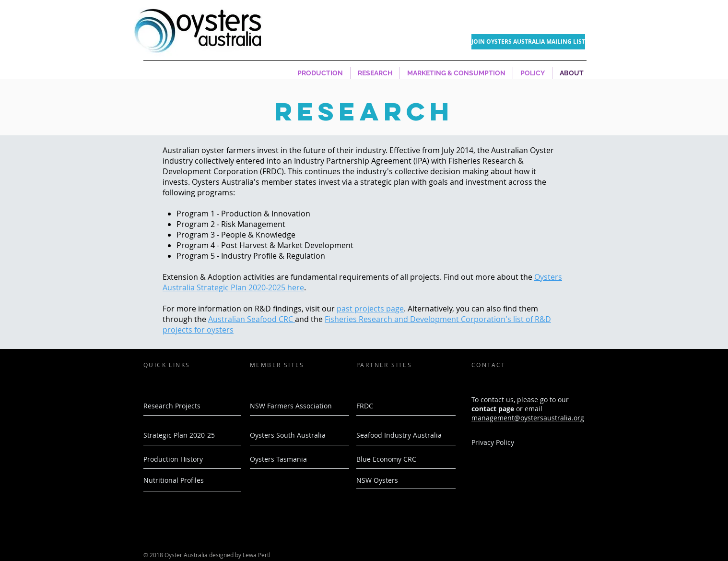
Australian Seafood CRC (252, 319)
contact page (493, 409)
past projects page (370, 309)
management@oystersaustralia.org (528, 418)
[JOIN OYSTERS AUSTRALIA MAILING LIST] (528, 42)
